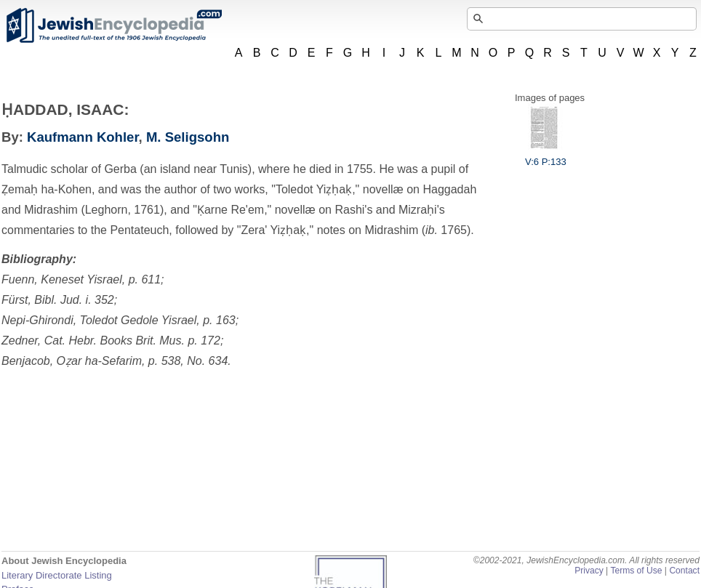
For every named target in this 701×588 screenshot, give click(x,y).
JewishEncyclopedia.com (113, 25)
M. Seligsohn (188, 137)
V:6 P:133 (546, 156)
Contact (684, 571)
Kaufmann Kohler (83, 137)
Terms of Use (636, 571)
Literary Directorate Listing (57, 575)
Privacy (589, 571)
